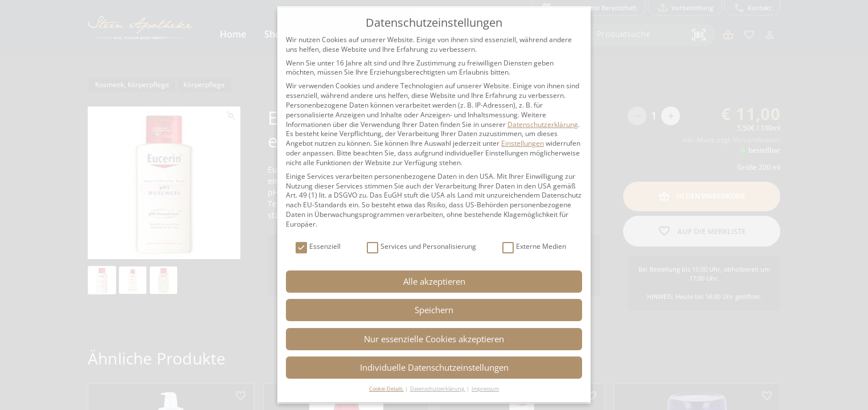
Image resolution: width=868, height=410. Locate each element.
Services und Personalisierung (421, 247)
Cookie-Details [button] (386, 389)
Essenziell (318, 247)
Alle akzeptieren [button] (434, 281)
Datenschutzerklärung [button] (438, 389)
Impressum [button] (485, 389)
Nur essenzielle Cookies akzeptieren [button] (434, 339)
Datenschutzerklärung (543, 124)
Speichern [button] (434, 310)
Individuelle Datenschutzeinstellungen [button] (434, 367)
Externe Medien (534, 247)
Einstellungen (523, 143)
